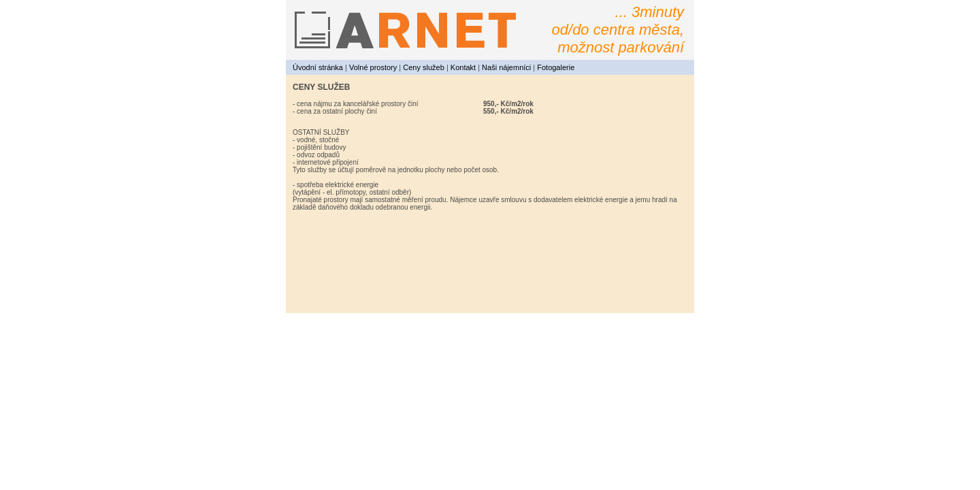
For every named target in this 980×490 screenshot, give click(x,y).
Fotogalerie (556, 67)
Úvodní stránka (318, 67)
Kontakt (463, 67)
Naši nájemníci (506, 67)
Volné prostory (373, 67)
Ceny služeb (424, 67)
